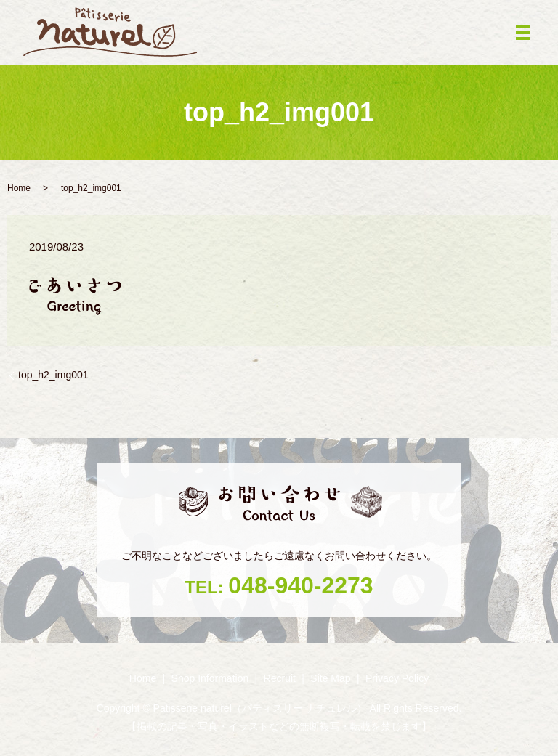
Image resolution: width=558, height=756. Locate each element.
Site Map (330, 678)
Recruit (280, 678)
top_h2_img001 (53, 375)
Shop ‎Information (210, 678)
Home (19, 188)
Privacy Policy (397, 678)
